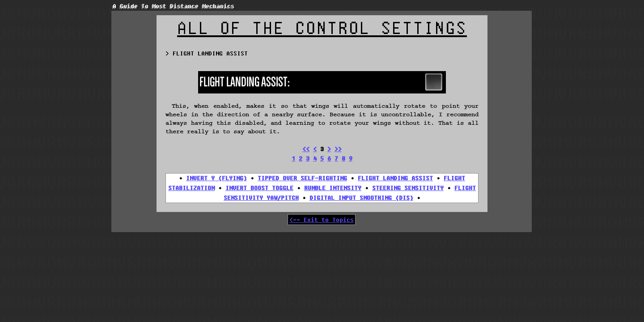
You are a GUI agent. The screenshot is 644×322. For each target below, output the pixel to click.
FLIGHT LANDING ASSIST (395, 178)
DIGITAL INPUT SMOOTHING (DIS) (361, 198)
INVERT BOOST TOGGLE (259, 188)
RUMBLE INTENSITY (333, 188)
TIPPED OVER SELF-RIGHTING (302, 178)
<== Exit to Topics (322, 220)
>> (338, 149)
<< (306, 149)
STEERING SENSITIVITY (408, 188)
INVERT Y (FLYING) (216, 178)
